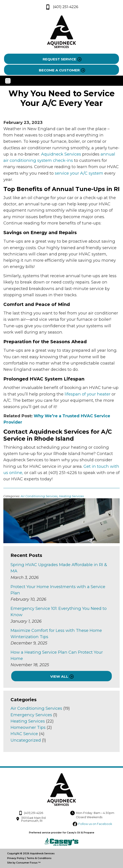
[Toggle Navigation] (62, 81)
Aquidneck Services (61, 154)
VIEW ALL (59, 676)
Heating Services (71, 496)
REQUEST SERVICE (59, 59)
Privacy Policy (16, 858)
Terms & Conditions (39, 858)
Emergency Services (31, 715)
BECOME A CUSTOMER (59, 70)
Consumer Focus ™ (28, 863)
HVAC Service (24, 734)
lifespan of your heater (88, 394)
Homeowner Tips (28, 727)
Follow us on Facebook (95, 824)
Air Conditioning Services (39, 496)
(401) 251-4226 (62, 7)
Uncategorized (26, 740)
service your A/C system (79, 173)
